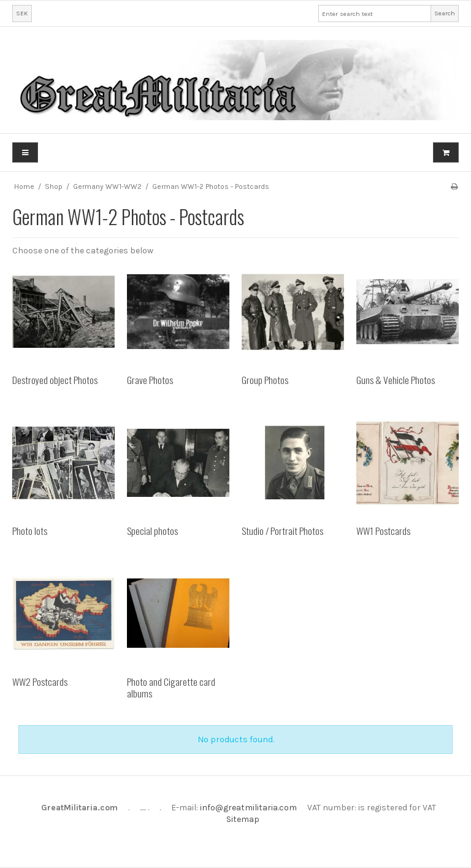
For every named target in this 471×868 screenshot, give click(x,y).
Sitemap (243, 819)
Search (445, 13)
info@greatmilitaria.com (248, 808)
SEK (22, 13)
